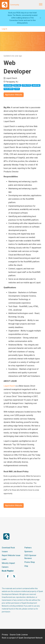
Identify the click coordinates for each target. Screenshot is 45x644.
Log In (4, 29)
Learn (4, 559)
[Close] (40, 18)
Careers (5, 567)
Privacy (5, 635)
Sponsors (28, 552)
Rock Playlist (8, 571)
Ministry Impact (8, 563)
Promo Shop (30, 562)
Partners (28, 548)
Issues (5, 552)
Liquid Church (9, 386)
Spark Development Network (31, 638)
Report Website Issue (11, 555)
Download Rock (8, 548)
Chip (26, 566)
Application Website (14, 95)
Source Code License (19, 635)
